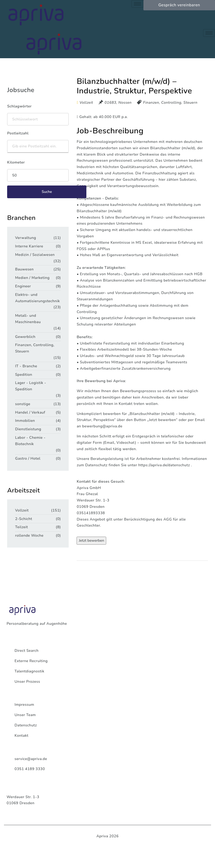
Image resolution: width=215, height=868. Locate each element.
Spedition (24, 375)
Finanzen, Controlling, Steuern (170, 103)
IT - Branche (26, 366)
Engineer (23, 286)
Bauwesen (24, 269)
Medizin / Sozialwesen (35, 255)
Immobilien (25, 421)
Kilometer (16, 162)
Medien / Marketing (32, 278)
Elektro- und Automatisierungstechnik (36, 298)
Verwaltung (25, 238)
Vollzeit (22, 510)
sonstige (23, 404)
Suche (47, 192)
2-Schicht (24, 519)
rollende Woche (29, 535)
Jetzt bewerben (91, 541)
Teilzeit (22, 527)
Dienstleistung (28, 429)
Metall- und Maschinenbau (28, 319)
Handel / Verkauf (30, 412)
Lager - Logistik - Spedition (31, 386)
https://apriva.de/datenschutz (164, 465)
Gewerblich (25, 337)
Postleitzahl (18, 133)
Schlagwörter (19, 106)
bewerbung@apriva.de (102, 426)
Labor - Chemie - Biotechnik (30, 441)
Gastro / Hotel (28, 458)
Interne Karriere (29, 246)
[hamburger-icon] (137, 4)
